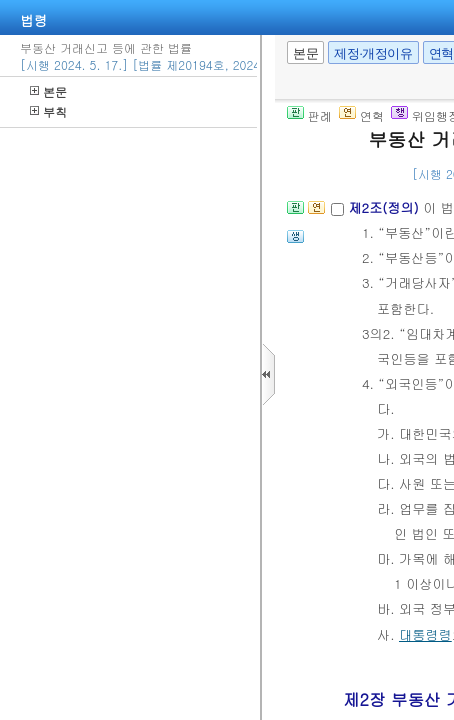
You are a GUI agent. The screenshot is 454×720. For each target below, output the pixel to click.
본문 (48, 91)
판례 (309, 115)
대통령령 (425, 634)
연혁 (361, 115)
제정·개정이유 (373, 53)
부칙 (48, 111)
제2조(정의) (385, 207)
